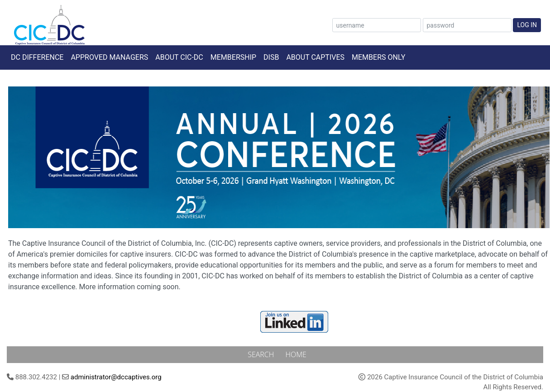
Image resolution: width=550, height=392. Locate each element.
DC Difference (37, 57)
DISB (271, 57)
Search (262, 354)
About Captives (315, 57)
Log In (527, 25)
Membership (233, 57)
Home (296, 354)
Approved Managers (109, 57)
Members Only (378, 57)
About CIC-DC (179, 57)
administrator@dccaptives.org (116, 377)
